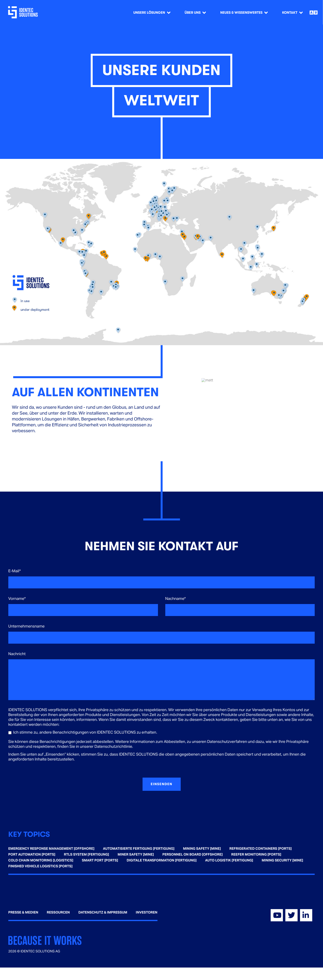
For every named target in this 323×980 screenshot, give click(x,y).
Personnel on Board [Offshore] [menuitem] (193, 855)
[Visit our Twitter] (291, 915)
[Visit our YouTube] (277, 915)
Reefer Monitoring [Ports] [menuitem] (256, 855)
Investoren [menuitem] (146, 913)
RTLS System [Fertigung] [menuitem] (86, 855)
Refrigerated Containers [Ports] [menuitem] (261, 849)
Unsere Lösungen (149, 13)
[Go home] (24, 12)
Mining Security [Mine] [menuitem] (282, 860)
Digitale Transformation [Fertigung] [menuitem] (162, 860)
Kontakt (290, 13)
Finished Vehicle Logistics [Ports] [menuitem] (40, 866)
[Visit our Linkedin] (306, 915)
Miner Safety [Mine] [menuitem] (136, 855)
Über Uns (193, 13)
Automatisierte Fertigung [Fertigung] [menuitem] (139, 849)
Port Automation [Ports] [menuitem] (32, 855)
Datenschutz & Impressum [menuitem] (103, 913)
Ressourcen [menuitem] (58, 913)
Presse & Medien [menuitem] (23, 913)
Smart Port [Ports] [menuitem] (100, 860)
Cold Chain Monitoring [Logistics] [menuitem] (41, 860)
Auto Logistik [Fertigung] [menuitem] (229, 860)
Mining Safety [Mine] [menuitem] (202, 849)
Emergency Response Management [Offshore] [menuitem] (51, 849)
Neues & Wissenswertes (241, 13)
